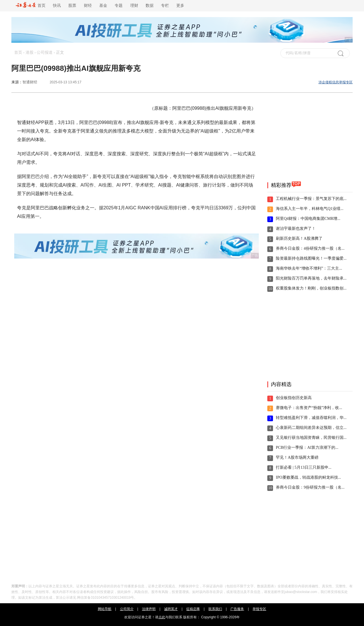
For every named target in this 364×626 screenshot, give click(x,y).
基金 (103, 6)
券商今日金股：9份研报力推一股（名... (310, 487)
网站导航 (105, 609)
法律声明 (149, 609)
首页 (31, 6)
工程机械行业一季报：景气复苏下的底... (311, 199)
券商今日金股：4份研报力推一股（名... (310, 248)
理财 (134, 6)
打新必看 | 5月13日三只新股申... (304, 467)
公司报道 (45, 52)
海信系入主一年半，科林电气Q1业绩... (310, 209)
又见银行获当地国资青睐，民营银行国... (311, 438)
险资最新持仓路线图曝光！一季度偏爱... (311, 258)
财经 (88, 6)
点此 (162, 617)
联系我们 (215, 609)
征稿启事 (193, 609)
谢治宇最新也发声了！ (296, 229)
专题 (119, 6)
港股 (30, 52)
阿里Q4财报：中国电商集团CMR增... (308, 219)
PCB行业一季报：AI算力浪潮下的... (307, 448)
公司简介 (127, 609)
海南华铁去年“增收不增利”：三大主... (309, 268)
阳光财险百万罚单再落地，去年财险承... (311, 278)
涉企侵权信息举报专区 (336, 82)
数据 (150, 6)
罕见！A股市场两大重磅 (297, 457)
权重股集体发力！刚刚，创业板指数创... (311, 288)
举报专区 (259, 609)
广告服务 (237, 609)
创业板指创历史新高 (294, 398)
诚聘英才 (171, 609)
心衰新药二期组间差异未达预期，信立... (311, 428)
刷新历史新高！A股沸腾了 (299, 238)
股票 (72, 6)
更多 (180, 6)
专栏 (165, 6)
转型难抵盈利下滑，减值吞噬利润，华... (311, 418)
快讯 (57, 6)
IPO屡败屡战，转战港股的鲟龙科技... (308, 477)
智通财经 (30, 82)
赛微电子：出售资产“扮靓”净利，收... (309, 408)
